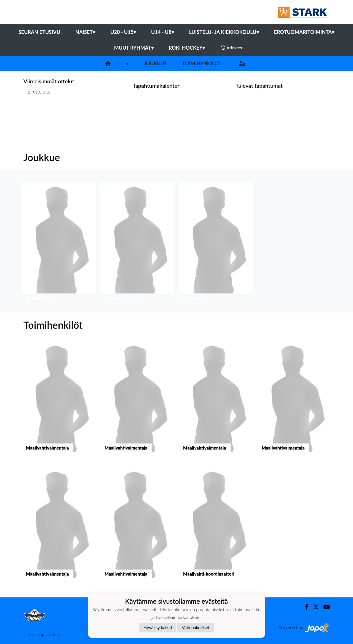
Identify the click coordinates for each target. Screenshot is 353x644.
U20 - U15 (123, 32)
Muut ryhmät (134, 48)
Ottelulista (37, 113)
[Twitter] (314, 607)
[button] (59, 243)
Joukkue (155, 63)
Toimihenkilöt (202, 63)
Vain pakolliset (196, 627)
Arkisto (232, 48)
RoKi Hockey (187, 48)
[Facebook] (305, 607)
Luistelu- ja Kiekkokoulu (224, 32)
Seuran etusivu (39, 32)
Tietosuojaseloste (42, 634)
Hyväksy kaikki (158, 627)
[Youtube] (324, 607)
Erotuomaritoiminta (304, 32)
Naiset (85, 32)
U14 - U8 (163, 32)
